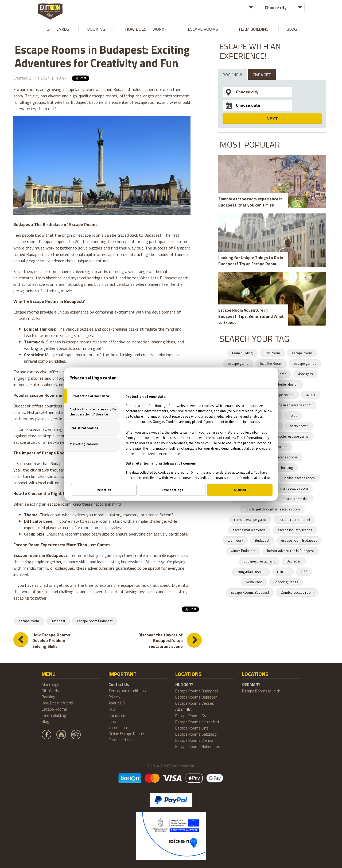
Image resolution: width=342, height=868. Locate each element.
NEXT (272, 119)
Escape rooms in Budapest (39, 555)
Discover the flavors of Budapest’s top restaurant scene (161, 641)
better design (288, 384)
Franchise (117, 715)
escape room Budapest (95, 621)
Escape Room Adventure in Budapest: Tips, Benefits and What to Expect (251, 316)
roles (293, 415)
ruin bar (283, 572)
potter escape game (293, 436)
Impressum (118, 728)
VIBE (304, 572)
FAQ (112, 709)
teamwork (235, 540)
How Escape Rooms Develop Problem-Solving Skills (51, 641)
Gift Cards (58, 29)
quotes (281, 374)
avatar (311, 395)
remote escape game (250, 520)
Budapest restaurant (259, 561)
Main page (50, 685)
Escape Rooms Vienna (194, 740)
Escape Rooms (203, 29)
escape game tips (295, 499)
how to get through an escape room (272, 509)
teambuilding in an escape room (287, 405)
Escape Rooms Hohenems (198, 746)
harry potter (299, 426)
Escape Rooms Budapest (250, 592)
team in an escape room (289, 488)
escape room (29, 621)
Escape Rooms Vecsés (195, 703)
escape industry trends (295, 530)
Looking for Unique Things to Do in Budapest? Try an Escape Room (251, 261)
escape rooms (283, 395)
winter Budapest (243, 551)
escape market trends (249, 530)
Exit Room (272, 353)
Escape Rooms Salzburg (196, 734)
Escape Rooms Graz (192, 716)
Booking (96, 29)
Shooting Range (286, 582)
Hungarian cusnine (251, 572)
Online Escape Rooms (127, 734)
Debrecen (294, 561)
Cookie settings (122, 740)
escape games (305, 363)
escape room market (294, 520)
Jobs (112, 721)
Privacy (114, 697)
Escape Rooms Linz (192, 728)
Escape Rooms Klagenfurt (197, 722)
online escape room (300, 478)
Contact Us (119, 685)
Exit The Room (271, 363)
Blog (292, 29)
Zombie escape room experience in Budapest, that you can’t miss (250, 202)
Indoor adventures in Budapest (291, 551)
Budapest (58, 621)
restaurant (254, 582)
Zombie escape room (297, 592)
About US (117, 703)
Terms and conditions (127, 691)
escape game (238, 363)
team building (242, 353)
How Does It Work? (146, 29)
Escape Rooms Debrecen (196, 697)
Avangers (306, 374)
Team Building (253, 29)
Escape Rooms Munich (261, 691)
